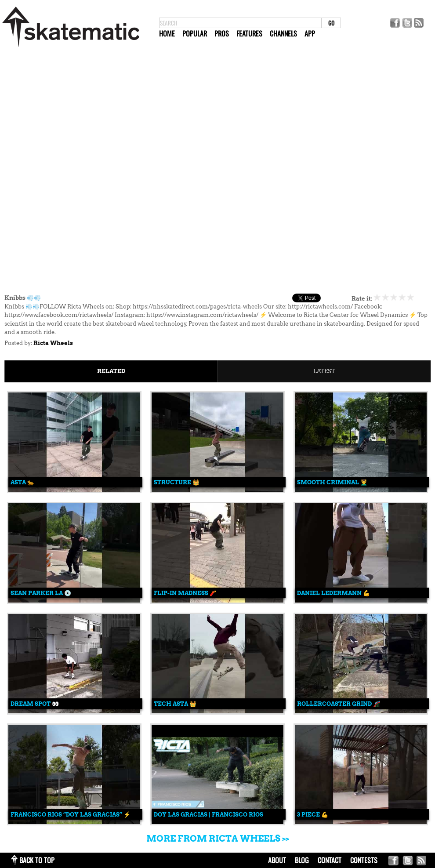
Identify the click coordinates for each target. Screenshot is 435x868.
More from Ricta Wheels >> (218, 839)
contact (330, 860)
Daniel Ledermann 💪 (333, 593)
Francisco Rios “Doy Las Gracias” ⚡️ (71, 815)
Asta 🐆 (22, 482)
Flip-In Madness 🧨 (185, 593)
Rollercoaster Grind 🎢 (339, 704)
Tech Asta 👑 (175, 704)
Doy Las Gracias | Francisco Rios (208, 815)
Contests (364, 860)
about (277, 860)
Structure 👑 (177, 482)
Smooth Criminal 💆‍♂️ (332, 482)
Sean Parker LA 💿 (41, 593)
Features (249, 33)
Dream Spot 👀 (35, 704)
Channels (283, 33)
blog (302, 860)
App (310, 33)
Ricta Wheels (53, 343)
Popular (195, 33)
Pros (222, 33)
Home (167, 33)
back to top (37, 860)
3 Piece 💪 (313, 815)
